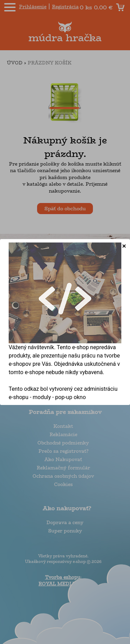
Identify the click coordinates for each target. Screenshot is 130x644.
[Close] (124, 246)
